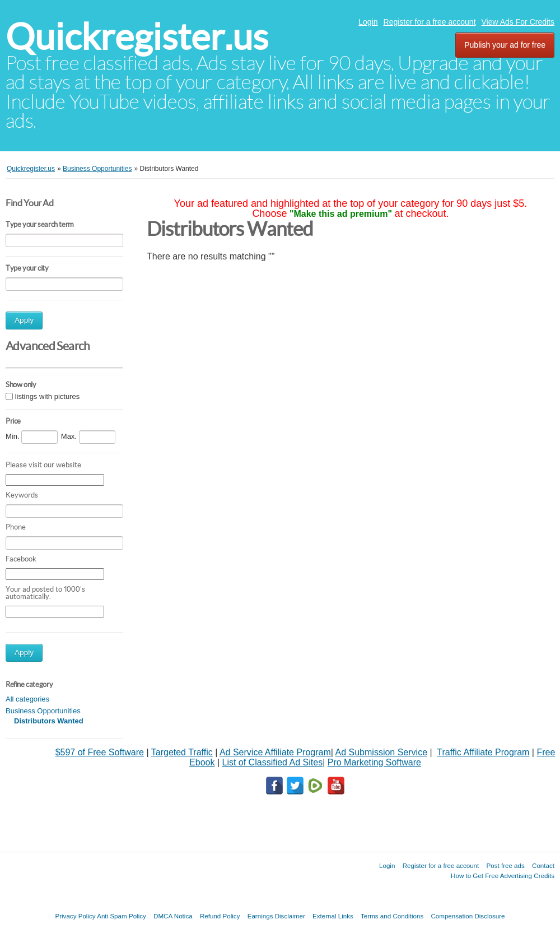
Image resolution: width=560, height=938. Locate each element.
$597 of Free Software (100, 752)
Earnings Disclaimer (276, 916)
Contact (543, 865)
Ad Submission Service (382, 752)
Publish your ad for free (505, 45)
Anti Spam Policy (122, 916)
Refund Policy (220, 916)
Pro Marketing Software (374, 762)
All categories (27, 699)
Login (368, 22)
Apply (24, 320)
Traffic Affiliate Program (483, 752)
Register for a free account (430, 22)
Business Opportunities (43, 711)
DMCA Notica (173, 916)
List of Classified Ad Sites (272, 762)
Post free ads (505, 865)
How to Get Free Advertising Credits (503, 876)
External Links (333, 916)
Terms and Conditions (392, 916)
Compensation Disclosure (468, 916)
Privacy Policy (75, 916)
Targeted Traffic (182, 752)
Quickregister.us (137, 37)
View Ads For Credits (518, 22)
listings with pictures (48, 397)
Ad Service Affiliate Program (275, 752)
